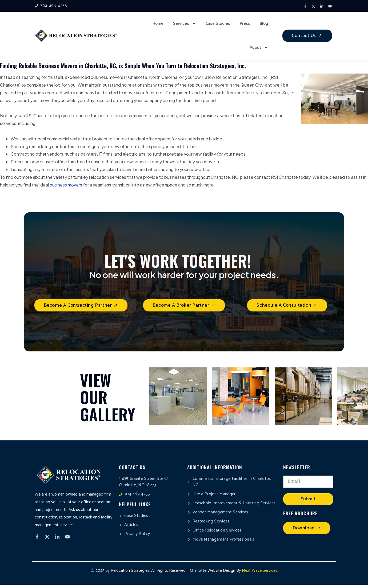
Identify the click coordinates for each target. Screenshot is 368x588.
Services (185, 24)
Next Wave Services (260, 571)
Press (245, 24)
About (259, 48)
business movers (66, 185)
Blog (264, 24)
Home (158, 24)
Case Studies (218, 24)
